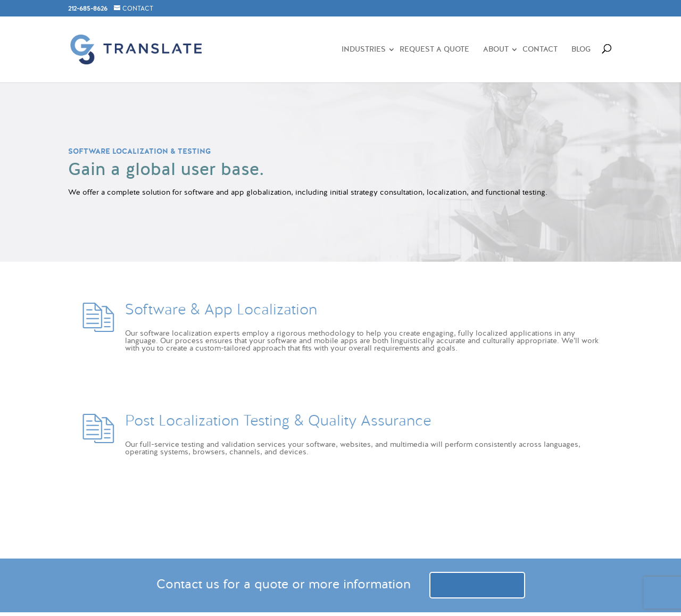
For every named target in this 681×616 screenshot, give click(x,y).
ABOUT (496, 50)
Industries (364, 50)
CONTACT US (477, 585)
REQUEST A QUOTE (434, 50)
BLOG (581, 50)
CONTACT (138, 9)
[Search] (602, 47)
